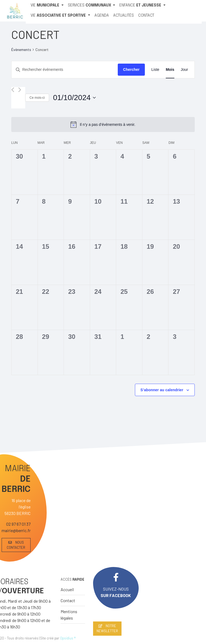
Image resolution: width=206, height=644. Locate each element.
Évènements (21, 50)
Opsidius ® (68, 638)
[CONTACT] (146, 16)
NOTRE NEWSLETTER (107, 628)
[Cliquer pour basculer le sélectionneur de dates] (74, 98)
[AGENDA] (102, 16)
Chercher (131, 69)
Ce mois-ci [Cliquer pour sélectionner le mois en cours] (37, 98)
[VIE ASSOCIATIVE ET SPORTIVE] (60, 16)
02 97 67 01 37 (18, 524)
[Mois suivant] (20, 90)
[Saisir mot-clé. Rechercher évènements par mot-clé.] (65, 70)
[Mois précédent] (13, 90)
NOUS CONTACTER (16, 545)
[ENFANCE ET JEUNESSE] (142, 6)
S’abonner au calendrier (162, 390)
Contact (68, 600)
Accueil (67, 589)
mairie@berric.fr (16, 530)
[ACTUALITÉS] (124, 16)
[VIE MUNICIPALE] (47, 6)
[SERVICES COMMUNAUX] (92, 6)
